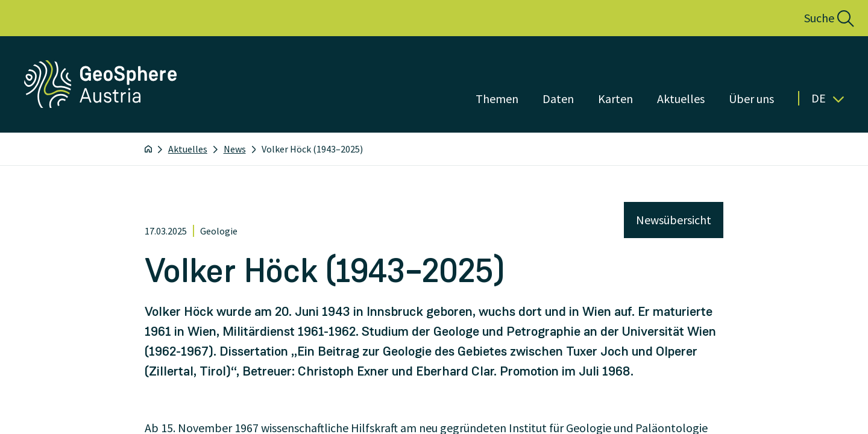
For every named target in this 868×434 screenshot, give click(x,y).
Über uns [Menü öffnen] (751, 99)
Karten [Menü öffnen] (615, 99)
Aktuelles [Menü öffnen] (681, 99)
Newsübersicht (674, 220)
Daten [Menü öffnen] (558, 99)
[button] (816, 18)
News (235, 149)
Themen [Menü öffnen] (497, 99)
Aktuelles (188, 149)
